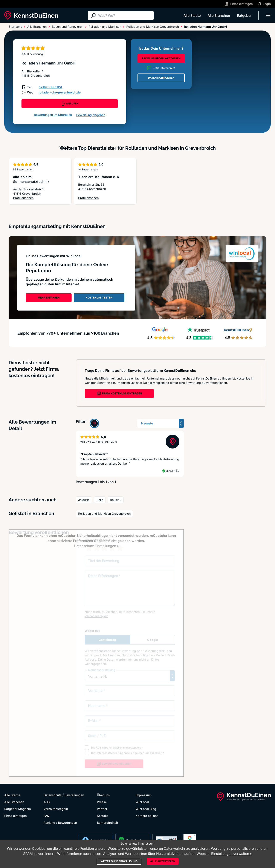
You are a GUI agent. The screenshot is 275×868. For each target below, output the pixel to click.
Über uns (103, 795)
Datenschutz (53, 795)
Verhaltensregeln (56, 809)
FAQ (47, 816)
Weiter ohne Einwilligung (119, 861)
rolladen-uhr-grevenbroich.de (60, 92)
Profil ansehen (38, 198)
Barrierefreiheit (108, 823)
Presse (102, 802)
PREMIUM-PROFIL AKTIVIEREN (161, 58)
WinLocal (142, 802)
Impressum (144, 795)
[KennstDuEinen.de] (31, 15)
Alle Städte (192, 15)
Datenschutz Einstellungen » (96, 546)
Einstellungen (74, 795)
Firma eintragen (15, 816)
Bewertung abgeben (91, 115)
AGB (47, 802)
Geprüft (170, 471)
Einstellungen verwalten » (231, 854)
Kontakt (102, 816)
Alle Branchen (219, 15)
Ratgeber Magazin (18, 809)
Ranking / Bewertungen (60, 823)
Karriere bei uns (147, 816)
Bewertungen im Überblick (53, 115)
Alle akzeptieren (163, 861)
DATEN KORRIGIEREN (161, 78)
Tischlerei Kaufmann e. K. (99, 177)
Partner (102, 809)
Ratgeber (244, 15)
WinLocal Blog (146, 809)
